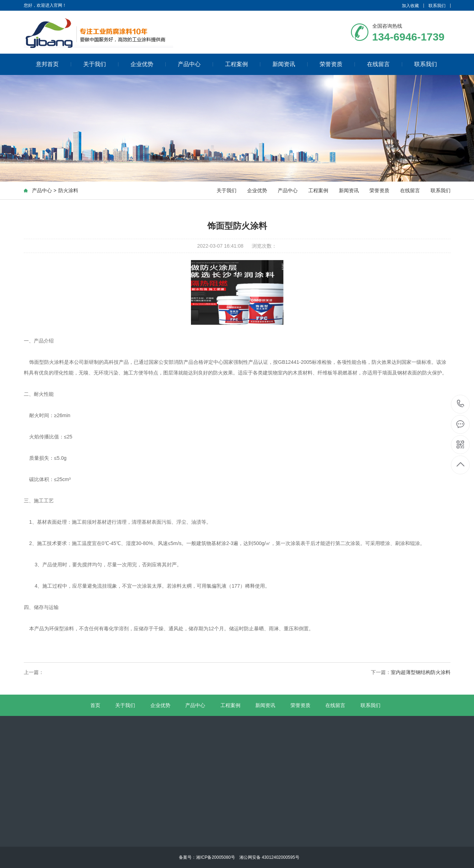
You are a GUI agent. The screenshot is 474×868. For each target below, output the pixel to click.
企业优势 (148, 64)
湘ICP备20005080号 (215, 857)
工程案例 (243, 64)
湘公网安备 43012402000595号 (267, 857)
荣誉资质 (337, 64)
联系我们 (437, 6)
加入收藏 (410, 6)
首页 (95, 705)
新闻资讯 (290, 64)
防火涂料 (68, 190)
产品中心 (195, 64)
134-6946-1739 (461, 404)
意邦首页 (54, 64)
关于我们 (101, 64)
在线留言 (385, 64)
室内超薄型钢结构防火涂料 (421, 672)
